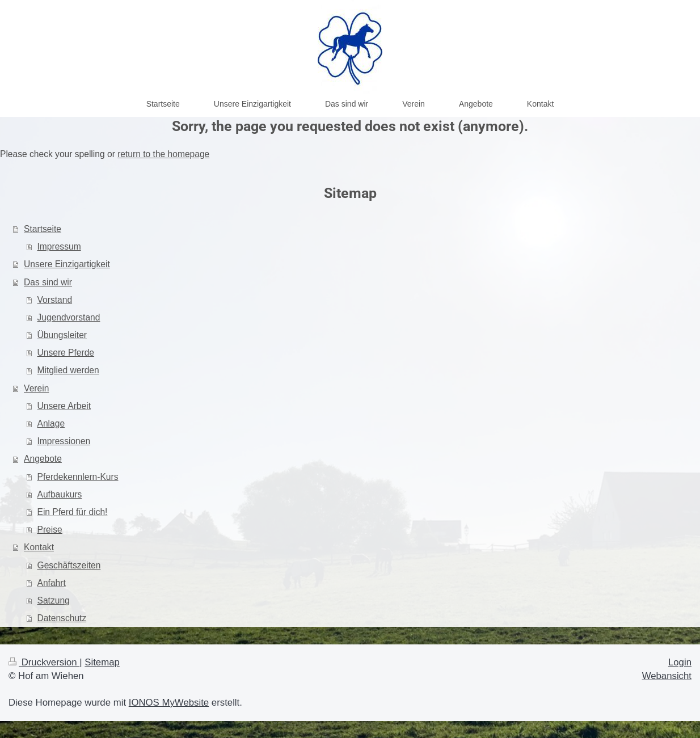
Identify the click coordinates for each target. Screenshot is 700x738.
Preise (50, 530)
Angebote (43, 459)
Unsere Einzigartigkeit (67, 264)
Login (680, 662)
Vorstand (55, 300)
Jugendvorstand (69, 317)
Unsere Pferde (66, 353)
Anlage (51, 423)
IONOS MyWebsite (169, 703)
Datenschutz (62, 618)
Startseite (43, 229)
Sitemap (102, 662)
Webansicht (667, 676)
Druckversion (44, 662)
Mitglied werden (68, 370)
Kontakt (39, 547)
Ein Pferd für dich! (73, 512)
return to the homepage (163, 154)
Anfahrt (52, 583)
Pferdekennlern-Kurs (78, 477)
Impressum (59, 246)
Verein (36, 388)
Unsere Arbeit (64, 406)
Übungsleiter (62, 335)
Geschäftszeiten (69, 565)
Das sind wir (48, 282)
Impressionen (64, 441)
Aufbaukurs (60, 494)
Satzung (54, 600)
